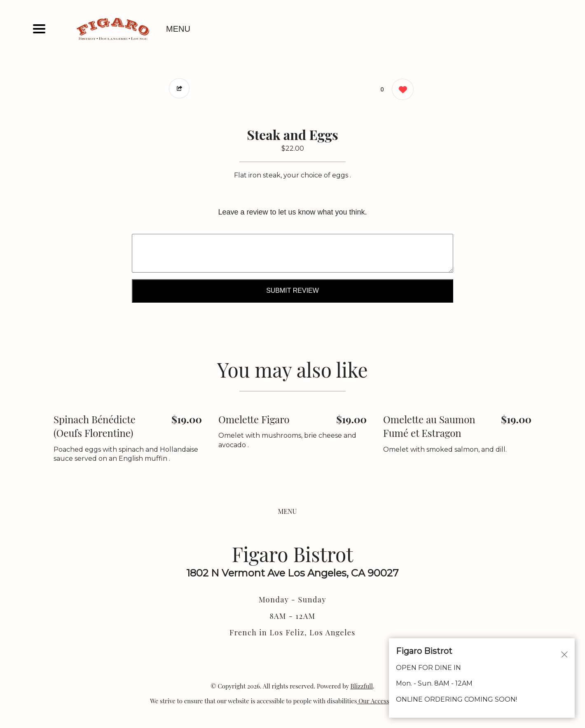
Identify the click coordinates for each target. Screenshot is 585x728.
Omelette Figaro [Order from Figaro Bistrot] (254, 419)
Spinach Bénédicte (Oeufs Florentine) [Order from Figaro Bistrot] (95, 426)
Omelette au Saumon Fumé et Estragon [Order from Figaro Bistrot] (429, 426)
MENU (178, 29)
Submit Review (292, 290)
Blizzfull (361, 686)
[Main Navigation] (39, 29)
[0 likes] (401, 90)
